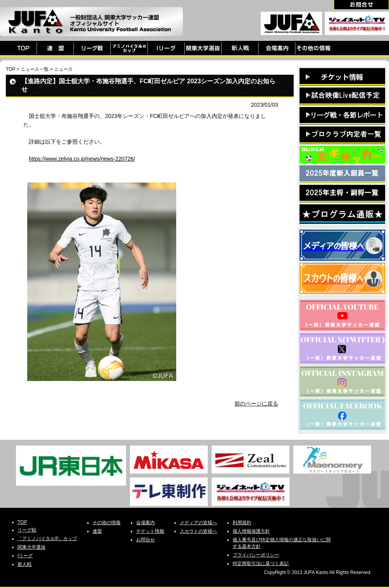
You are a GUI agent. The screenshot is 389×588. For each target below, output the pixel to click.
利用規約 (242, 523)
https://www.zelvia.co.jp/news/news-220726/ (82, 159)
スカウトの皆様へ (198, 531)
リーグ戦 (27, 530)
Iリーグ (25, 556)
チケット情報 (150, 531)
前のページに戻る (256, 404)
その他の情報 (107, 523)
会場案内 (145, 523)
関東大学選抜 (32, 547)
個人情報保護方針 (251, 531)
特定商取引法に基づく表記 (261, 563)
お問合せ (145, 540)
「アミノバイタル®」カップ (47, 539)
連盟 (97, 531)
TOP (11, 69)
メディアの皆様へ (198, 523)
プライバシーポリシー (256, 555)
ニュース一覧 (35, 69)
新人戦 (25, 564)
